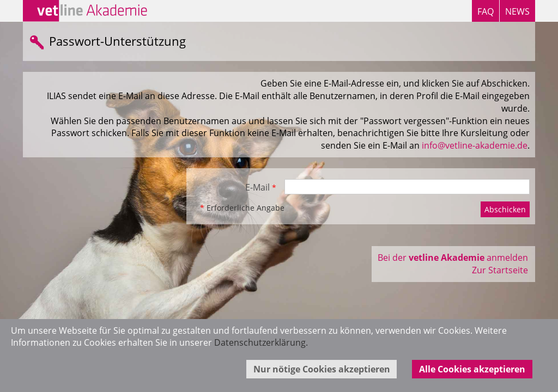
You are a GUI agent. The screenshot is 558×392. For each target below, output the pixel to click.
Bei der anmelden (453, 258)
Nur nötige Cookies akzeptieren (322, 369)
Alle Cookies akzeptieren (472, 369)
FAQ (486, 11)
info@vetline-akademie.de (475, 145)
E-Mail (261, 187)
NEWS (517, 11)
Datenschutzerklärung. (261, 342)
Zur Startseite (500, 270)
